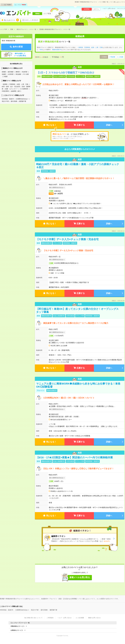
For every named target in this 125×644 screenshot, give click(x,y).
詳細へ (109, 125)
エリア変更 (47, 14)
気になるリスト (11, 20)
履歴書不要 (23, 101)
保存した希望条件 (32, 20)
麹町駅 (18, 72)
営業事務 (12, 84)
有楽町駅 (25, 72)
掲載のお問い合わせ (94, 618)
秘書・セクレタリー (11, 89)
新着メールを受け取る (80, 577)
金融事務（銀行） (16, 91)
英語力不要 (5, 101)
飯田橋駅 (11, 72)
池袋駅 (4, 74)
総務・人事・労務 (23, 84)
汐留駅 (6, 76)
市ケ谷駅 (26, 74)
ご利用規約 (50, 618)
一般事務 (5, 84)
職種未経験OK (57, 50)
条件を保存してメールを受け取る (20, 55)
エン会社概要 (80, 618)
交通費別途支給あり (22, 99)
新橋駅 (4, 72)
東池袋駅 (18, 74)
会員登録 (87, 9)
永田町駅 (11, 74)
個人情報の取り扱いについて (33, 618)
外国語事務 (5, 91)
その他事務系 (24, 89)
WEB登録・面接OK (8, 99)
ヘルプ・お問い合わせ (109, 9)
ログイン (96, 9)
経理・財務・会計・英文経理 (11, 87)
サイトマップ (121, 9)
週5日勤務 (14, 101)
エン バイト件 (20, 5)
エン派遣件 (6, 5)
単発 (41, 50)
